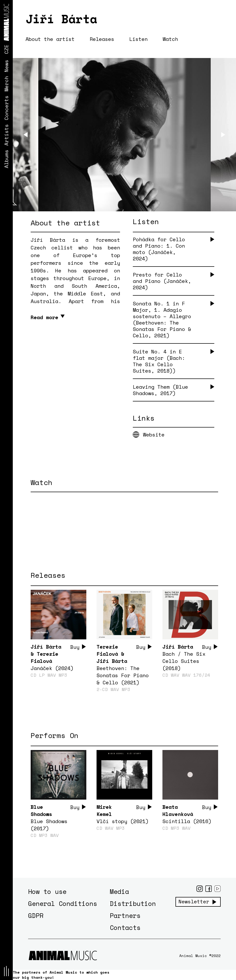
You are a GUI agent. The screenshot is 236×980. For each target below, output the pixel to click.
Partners (125, 915)
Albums (6, 159)
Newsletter (194, 902)
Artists (6, 135)
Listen (138, 39)
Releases (102, 39)
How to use (47, 891)
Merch (6, 84)
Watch (170, 39)
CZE (6, 49)
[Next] (223, 135)
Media (119, 891)
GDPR (36, 915)
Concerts (6, 108)
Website (154, 435)
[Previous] (26, 135)
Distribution (133, 903)
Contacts (125, 927)
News (6, 66)
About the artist (50, 39)
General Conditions (63, 903)
